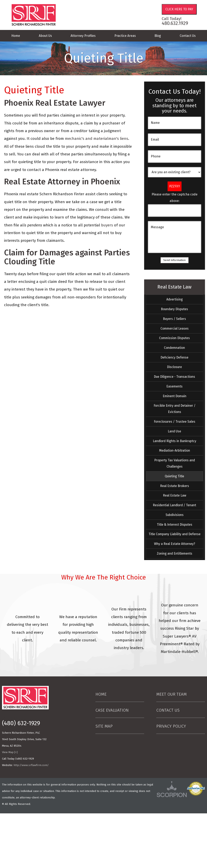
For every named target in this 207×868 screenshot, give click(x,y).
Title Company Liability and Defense (175, 581)
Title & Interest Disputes (174, 566)
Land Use (174, 456)
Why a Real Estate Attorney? (174, 596)
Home (16, 36)
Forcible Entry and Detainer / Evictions (174, 430)
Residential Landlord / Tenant (174, 543)
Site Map (104, 781)
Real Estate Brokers (175, 520)
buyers (107, 225)
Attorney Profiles (83, 36)
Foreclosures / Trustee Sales (174, 445)
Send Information (175, 260)
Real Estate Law (174, 288)
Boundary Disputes (175, 312)
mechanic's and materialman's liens (97, 138)
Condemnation (174, 358)
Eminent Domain (175, 415)
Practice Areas (125, 36)
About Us (45, 36)
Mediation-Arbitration (174, 479)
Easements (175, 403)
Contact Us (188, 36)
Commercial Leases (174, 335)
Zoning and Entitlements (174, 607)
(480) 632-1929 (21, 778)
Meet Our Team (171, 749)
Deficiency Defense (174, 369)
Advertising (175, 301)
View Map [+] (10, 807)
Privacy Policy (171, 781)
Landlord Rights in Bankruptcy (174, 467)
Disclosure (175, 380)
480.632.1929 (175, 23)
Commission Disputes (175, 346)
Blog (158, 36)
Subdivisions (174, 554)
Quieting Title (174, 509)
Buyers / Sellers (174, 324)
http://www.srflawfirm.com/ (31, 820)
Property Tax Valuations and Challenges (175, 494)
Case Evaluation (112, 765)
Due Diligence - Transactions (175, 392)
